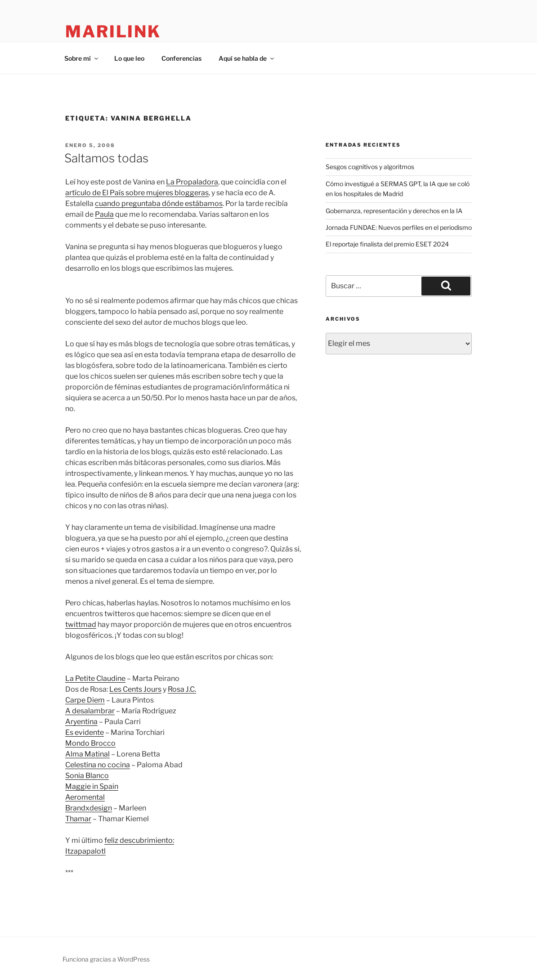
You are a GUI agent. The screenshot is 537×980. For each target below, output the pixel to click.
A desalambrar (90, 711)
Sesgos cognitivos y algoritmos (370, 167)
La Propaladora (192, 182)
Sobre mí (82, 58)
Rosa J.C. (182, 689)
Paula (104, 214)
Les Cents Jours (135, 689)
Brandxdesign (89, 808)
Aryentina (81, 722)
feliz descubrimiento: (139, 840)
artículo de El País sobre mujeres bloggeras (137, 193)
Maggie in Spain (92, 786)
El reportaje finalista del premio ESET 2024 (387, 244)
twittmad (81, 624)
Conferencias (181, 58)
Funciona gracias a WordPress (106, 959)
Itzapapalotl (85, 851)
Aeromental (85, 797)
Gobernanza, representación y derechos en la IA (394, 211)
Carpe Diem (85, 700)
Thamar (78, 819)
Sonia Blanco (87, 776)
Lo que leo (129, 58)
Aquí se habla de (247, 58)
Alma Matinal (87, 754)
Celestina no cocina (98, 765)
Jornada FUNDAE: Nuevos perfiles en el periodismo (399, 227)
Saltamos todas (106, 158)
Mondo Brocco (90, 743)
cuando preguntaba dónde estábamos (159, 204)
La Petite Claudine (95, 678)
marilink (113, 31)
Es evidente (85, 732)
